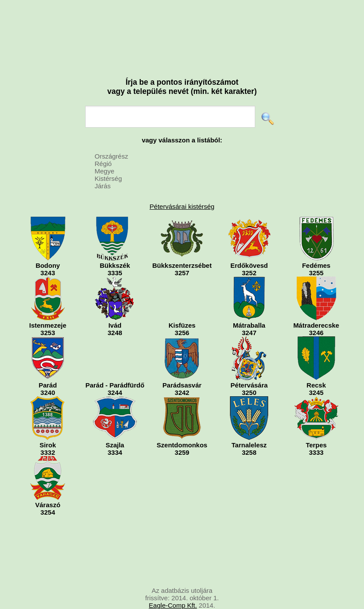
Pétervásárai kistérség (182, 206)
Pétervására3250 (249, 366)
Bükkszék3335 (115, 247)
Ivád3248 (115, 306)
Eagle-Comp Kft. (173, 605)
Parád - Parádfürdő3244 (115, 366)
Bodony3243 (48, 247)
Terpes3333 (316, 426)
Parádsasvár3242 (182, 366)
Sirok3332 (48, 426)
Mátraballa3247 (249, 306)
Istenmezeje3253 (48, 306)
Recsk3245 (316, 366)
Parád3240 (48, 366)
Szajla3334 (115, 426)
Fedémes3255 (316, 247)
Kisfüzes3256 (182, 306)
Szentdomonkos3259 (182, 426)
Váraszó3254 (48, 486)
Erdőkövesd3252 (249, 247)
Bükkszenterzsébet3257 (182, 247)
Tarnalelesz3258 (249, 426)
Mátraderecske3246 (316, 306)
